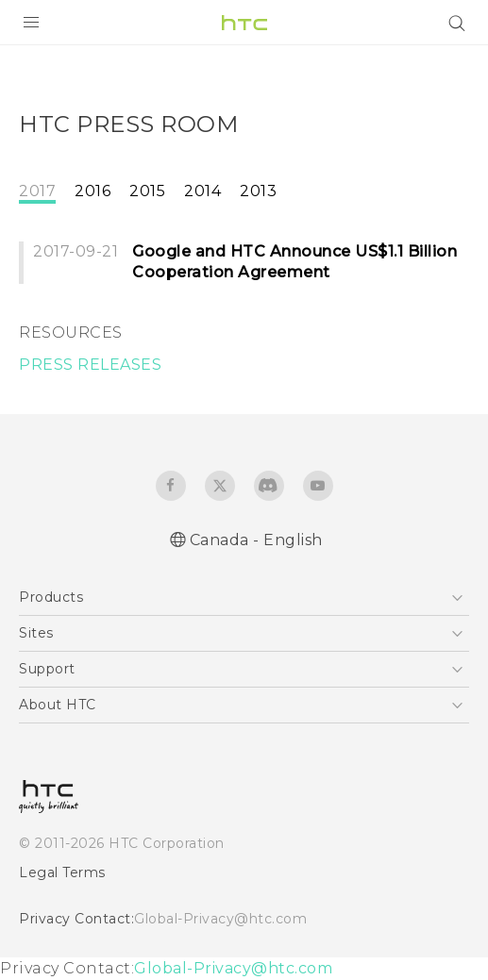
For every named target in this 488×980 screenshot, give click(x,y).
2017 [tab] (37, 191)
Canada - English (256, 540)
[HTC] (244, 23)
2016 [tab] (93, 191)
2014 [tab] (202, 191)
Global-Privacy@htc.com (220, 919)
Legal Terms (62, 872)
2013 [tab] (258, 191)
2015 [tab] (147, 191)
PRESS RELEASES (90, 365)
